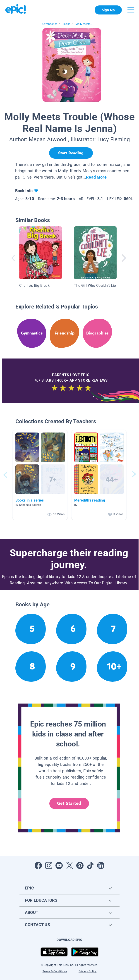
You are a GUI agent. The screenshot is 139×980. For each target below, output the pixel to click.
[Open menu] (131, 10)
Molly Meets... (84, 24)
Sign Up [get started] (108, 10)
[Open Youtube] (59, 865)
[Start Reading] (71, 153)
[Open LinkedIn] (101, 865)
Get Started (69, 803)
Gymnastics (50, 24)
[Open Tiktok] (90, 865)
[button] (40, 475)
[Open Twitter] (69, 865)
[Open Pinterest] (80, 865)
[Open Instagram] (49, 865)
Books (66, 24)
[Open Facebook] (38, 865)
